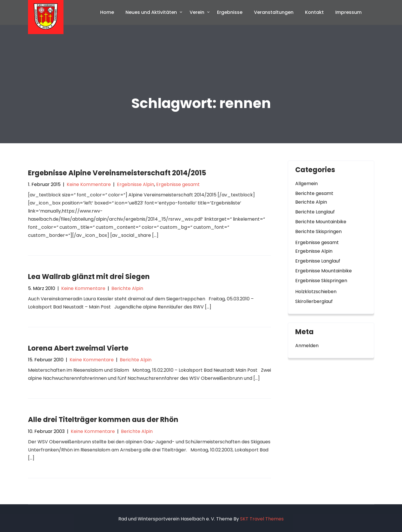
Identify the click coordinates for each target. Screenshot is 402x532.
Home (107, 12)
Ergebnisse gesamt (178, 184)
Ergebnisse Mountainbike (324, 271)
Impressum (348, 12)
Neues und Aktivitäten (151, 12)
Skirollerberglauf (314, 301)
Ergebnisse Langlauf (318, 261)
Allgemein (306, 184)
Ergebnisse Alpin (135, 184)
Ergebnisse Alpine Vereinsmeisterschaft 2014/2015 (117, 173)
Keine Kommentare (89, 184)
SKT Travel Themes (262, 519)
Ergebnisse (230, 12)
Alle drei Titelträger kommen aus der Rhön (103, 420)
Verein (197, 12)
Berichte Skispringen (318, 231)
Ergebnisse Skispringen (321, 281)
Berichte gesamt (314, 193)
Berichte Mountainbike (321, 222)
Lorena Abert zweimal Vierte (78, 348)
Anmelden (307, 346)
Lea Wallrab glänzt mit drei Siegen (89, 277)
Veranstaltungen (274, 12)
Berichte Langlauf (315, 212)
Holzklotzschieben (316, 292)
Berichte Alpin (127, 288)
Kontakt (314, 12)
